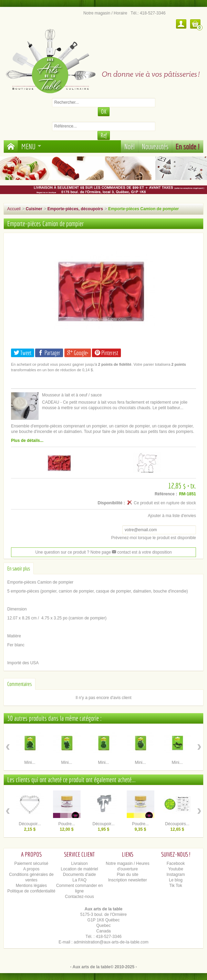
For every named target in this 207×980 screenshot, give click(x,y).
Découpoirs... (177, 824)
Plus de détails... (27, 441)
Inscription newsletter (128, 880)
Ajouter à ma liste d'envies (172, 516)
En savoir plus (19, 568)
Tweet (23, 353)
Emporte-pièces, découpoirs (75, 209)
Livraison (80, 863)
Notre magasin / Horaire (105, 13)
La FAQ (79, 880)
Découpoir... (30, 824)
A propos (31, 869)
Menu (31, 146)
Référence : (166, 494)
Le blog (175, 880)
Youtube (176, 869)
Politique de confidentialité (31, 891)
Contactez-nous (80, 897)
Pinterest (106, 353)
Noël (130, 146)
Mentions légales (31, 886)
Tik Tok (175, 886)
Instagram (175, 875)
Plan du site (128, 875)
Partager (49, 353)
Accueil (14, 209)
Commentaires (19, 684)
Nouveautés (155, 146)
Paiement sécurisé (32, 863)
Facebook (176, 863)
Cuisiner (34, 209)
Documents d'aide (80, 875)
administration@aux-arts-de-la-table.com (111, 942)
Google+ (78, 353)
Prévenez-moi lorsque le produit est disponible (154, 538)
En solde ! (188, 146)
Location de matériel (80, 869)
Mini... (30, 762)
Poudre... (67, 824)
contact (121, 552)
